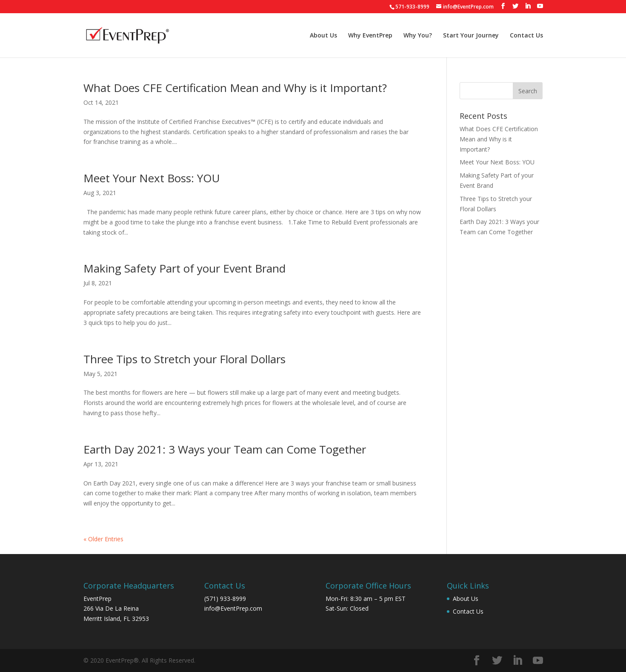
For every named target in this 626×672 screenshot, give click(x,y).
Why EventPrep (370, 36)
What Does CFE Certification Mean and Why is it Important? (235, 88)
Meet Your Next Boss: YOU (152, 178)
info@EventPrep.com (233, 608)
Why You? (418, 36)
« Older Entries (103, 539)
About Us (323, 36)
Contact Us (526, 36)
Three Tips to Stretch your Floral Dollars (184, 359)
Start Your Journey (471, 36)
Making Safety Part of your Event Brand (184, 268)
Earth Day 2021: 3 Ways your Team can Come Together (225, 449)
